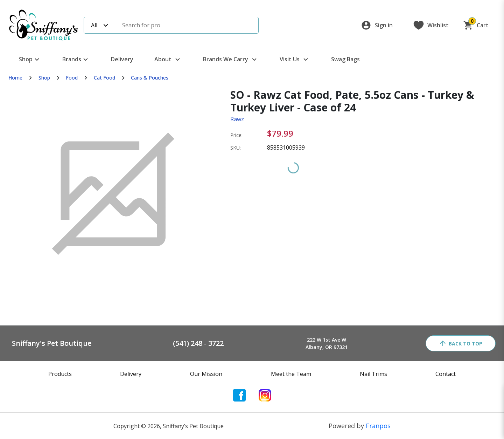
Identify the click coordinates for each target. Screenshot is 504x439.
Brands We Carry (231, 59)
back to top (460, 343)
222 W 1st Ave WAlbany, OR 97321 (327, 343)
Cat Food (104, 78)
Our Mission (206, 374)
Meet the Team (291, 374)
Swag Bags (345, 59)
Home (15, 78)
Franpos (378, 426)
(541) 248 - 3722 (198, 343)
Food (72, 78)
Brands (76, 59)
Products (60, 374)
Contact (446, 374)
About (168, 59)
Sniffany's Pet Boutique (52, 343)
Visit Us (295, 59)
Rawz (237, 119)
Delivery (122, 59)
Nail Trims (373, 374)
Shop (30, 59)
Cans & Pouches (150, 78)
